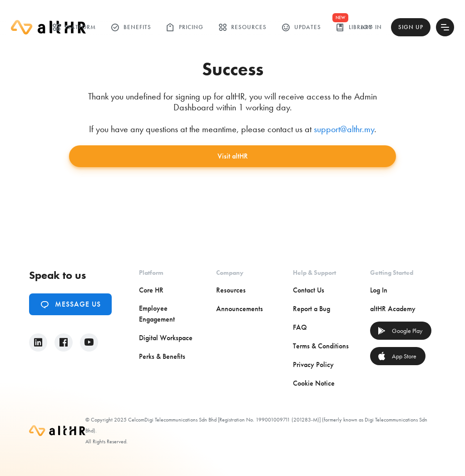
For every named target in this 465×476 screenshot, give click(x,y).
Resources (242, 27)
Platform (74, 27)
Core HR (151, 290)
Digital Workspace (166, 338)
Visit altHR (233, 156)
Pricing (185, 27)
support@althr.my (344, 129)
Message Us (70, 304)
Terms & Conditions (321, 346)
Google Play (400, 331)
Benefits (131, 27)
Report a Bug (312, 309)
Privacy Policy (313, 364)
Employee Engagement (157, 314)
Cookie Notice (314, 383)
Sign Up (411, 27)
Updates (301, 27)
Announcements (240, 309)
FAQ (300, 327)
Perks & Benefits (162, 356)
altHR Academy (393, 309)
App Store (397, 356)
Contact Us (309, 290)
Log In (371, 27)
